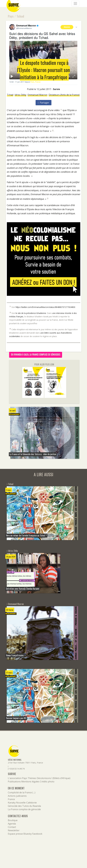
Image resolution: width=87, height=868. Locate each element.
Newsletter (14, 830)
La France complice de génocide (24, 809)
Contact (12, 827)
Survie (56, 89)
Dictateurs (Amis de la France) (64, 95)
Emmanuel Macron (37, 95)
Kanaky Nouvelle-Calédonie (22, 803)
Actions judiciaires (17, 796)
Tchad (20, 16)
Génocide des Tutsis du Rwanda (24, 806)
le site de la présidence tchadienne (31, 313)
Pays (11, 16)
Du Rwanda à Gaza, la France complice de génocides (36, 354)
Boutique (13, 820)
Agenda (12, 824)
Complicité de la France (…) (22, 792)
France (11, 799)
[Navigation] (75, 4)
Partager (44, 103)
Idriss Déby (20, 95)
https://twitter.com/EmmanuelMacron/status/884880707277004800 (45, 307)
